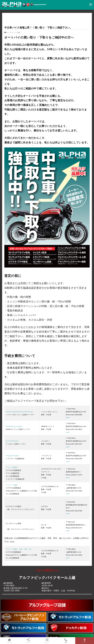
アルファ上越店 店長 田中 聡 (18, 549)
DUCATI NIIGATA (12, 441)
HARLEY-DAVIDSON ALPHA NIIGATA (19, 412)
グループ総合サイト (47, 570)
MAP (68, 418)
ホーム (9, 641)
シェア (28, 641)
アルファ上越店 (12, 485)
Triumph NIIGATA (12, 456)
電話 (66, 641)
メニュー (47, 641)
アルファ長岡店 (12, 467)
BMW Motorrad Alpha (14, 426)
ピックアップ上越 (13, 32)
